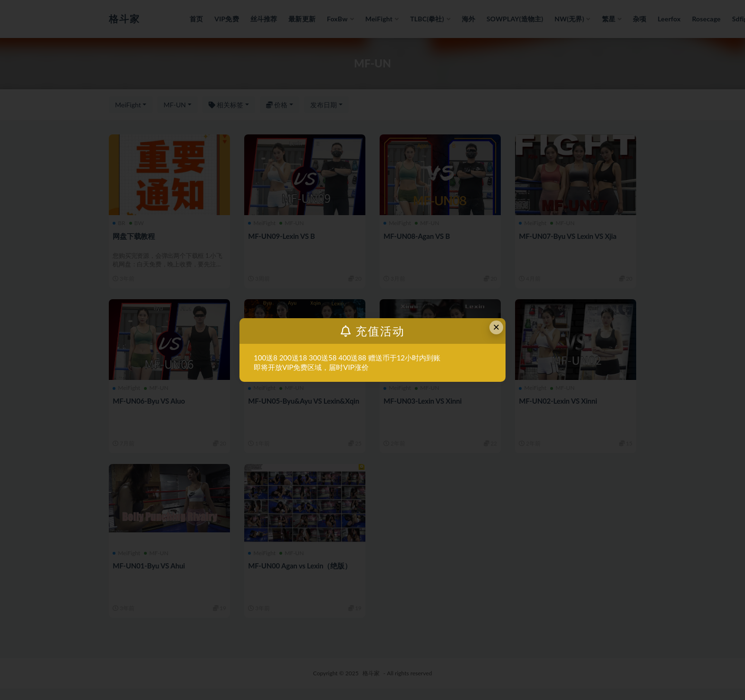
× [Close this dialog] (497, 327)
